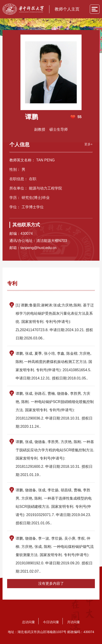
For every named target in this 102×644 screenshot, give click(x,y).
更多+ (88, 144)
